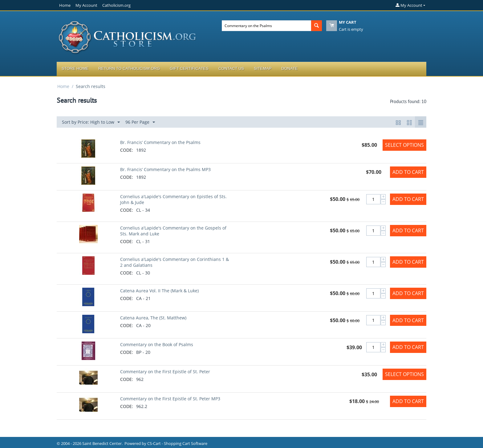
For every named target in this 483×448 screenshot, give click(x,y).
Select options (404, 145)
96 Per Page (140, 122)
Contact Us (231, 68)
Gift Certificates (189, 68)
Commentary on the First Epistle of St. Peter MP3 (170, 399)
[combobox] (266, 26)
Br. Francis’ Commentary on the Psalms (160, 142)
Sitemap (263, 68)
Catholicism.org (116, 5)
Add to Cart (408, 172)
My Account (86, 5)
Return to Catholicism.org (129, 68)
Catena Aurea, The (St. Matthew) (153, 318)
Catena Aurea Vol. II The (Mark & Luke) (159, 291)
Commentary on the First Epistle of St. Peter (165, 372)
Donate (289, 68)
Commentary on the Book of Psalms (157, 344)
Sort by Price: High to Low (91, 122)
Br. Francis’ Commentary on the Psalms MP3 (165, 169)
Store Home (75, 68)
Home (65, 5)
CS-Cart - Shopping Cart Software (177, 443)
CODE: (127, 150)
